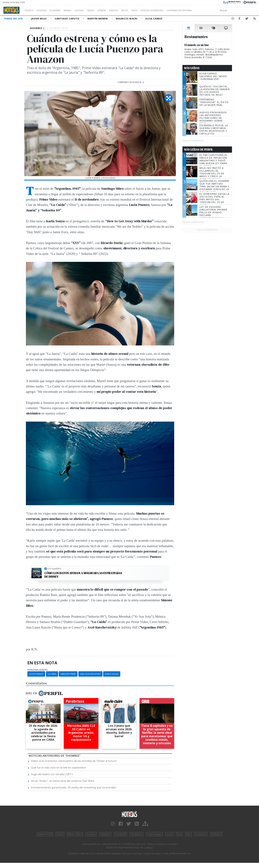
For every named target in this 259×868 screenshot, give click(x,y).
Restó (142, 10)
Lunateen (201, 834)
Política (30, 10)
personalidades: (38, 670)
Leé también (54, 569)
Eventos (129, 10)
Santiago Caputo (67, 18)
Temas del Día (14, 18)
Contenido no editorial (207, 10)
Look (169, 834)
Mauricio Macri (127, 18)
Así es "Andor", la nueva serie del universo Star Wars (63, 781)
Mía (189, 834)
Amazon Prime (68, 674)
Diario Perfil (45, 834)
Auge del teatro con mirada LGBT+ (52, 774)
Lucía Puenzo (36, 674)
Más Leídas (192, 68)
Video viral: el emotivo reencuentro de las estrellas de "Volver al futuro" (74, 761)
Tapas (153, 10)
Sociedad (45, 10)
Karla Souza (112, 674)
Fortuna (91, 834)
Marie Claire (75, 834)
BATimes (216, 834)
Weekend (120, 834)
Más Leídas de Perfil (198, 150)
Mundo (75, 10)
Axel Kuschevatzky (90, 674)
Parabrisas (136, 834)
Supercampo (155, 834)
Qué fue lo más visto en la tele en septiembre (58, 768)
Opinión (115, 10)
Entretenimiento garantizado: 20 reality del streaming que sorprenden (74, 787)
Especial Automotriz (174, 10)
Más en (44, 693)
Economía (61, 10)
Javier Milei (39, 18)
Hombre (105, 834)
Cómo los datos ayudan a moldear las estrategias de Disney (83, 575)
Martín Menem (98, 18)
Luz (179, 834)
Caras (60, 834)
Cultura (88, 10)
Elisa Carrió (154, 18)
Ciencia (102, 10)
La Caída (52, 674)
